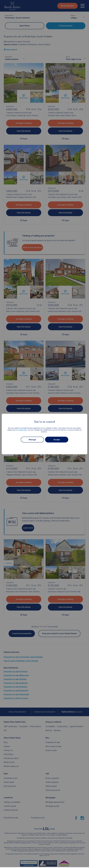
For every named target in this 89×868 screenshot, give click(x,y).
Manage (32, 440)
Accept (57, 440)
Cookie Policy (23, 430)
